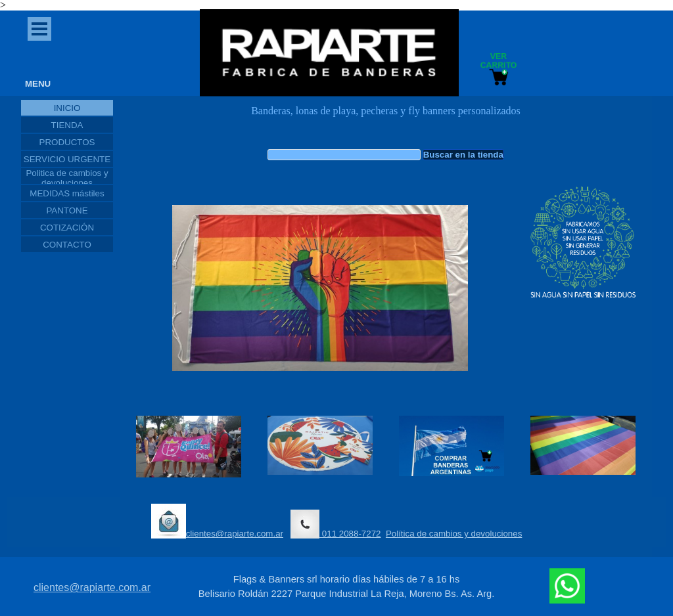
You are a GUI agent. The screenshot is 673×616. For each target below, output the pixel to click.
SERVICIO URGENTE (67, 159)
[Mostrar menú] (39, 29)
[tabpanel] (386, 118)
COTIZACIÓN (67, 228)
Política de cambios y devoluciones (454, 534)
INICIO (67, 108)
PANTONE (67, 210)
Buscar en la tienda (463, 155)
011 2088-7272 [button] (336, 524)
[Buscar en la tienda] (344, 155)
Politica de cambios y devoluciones (67, 178)
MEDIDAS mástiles (67, 193)
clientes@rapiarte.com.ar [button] (217, 521)
